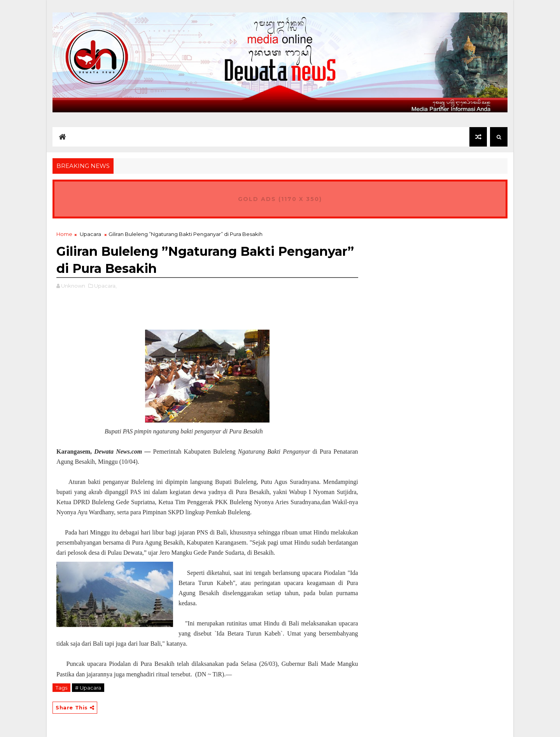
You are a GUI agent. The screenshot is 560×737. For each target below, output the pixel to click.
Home (64, 234)
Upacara (90, 234)
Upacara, (105, 286)
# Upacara (88, 688)
